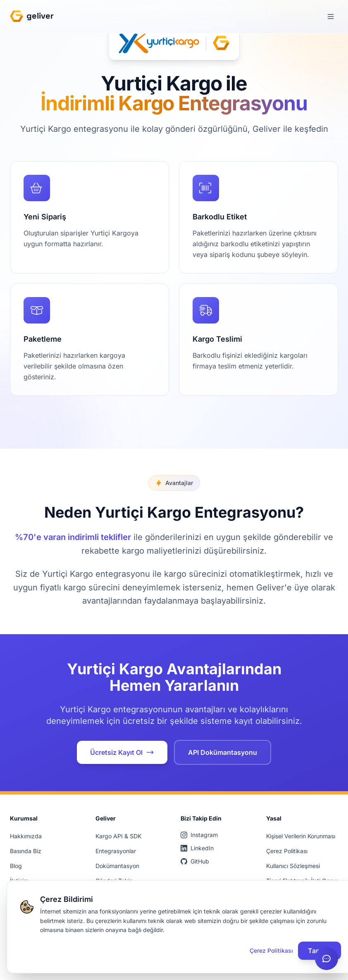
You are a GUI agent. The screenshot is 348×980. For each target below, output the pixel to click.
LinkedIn (197, 848)
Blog (16, 866)
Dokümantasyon (117, 866)
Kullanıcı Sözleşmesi (293, 866)
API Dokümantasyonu (223, 752)
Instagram (199, 835)
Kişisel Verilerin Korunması (301, 836)
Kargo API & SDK (118, 836)
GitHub (195, 861)
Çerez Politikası (287, 851)
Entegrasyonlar (116, 851)
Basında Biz (26, 851)
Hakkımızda (26, 836)
